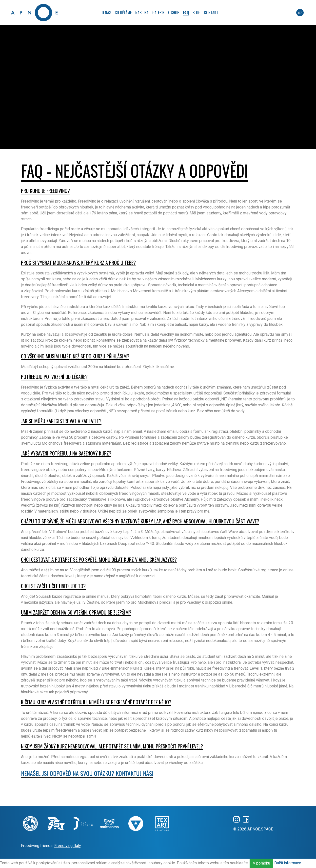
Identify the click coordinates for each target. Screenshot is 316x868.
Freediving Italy (68, 846)
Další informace (288, 863)
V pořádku (261, 863)
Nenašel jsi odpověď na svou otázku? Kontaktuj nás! (87, 773)
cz (300, 13)
